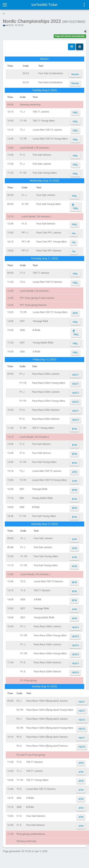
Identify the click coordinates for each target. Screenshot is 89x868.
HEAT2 (75, 393)
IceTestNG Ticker (45, 5)
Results (75, 74)
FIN (74, 234)
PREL (75, 113)
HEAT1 (75, 375)
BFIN (75, 313)
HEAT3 (75, 627)
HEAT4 (75, 645)
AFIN (74, 472)
